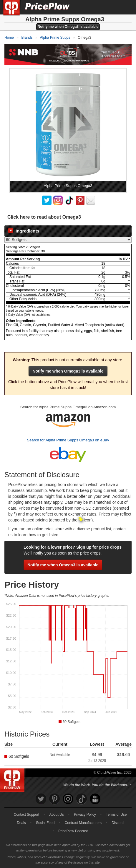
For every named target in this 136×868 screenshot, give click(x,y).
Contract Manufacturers (83, 823)
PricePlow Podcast (73, 831)
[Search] (112, 7)
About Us (56, 815)
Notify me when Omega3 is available (68, 27)
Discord (118, 823)
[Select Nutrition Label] (68, 240)
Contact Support (26, 815)
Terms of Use (116, 815)
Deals (21, 823)
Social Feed (45, 823)
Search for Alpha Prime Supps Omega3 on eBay (68, 440)
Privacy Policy (85, 815)
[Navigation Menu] (125, 7)
